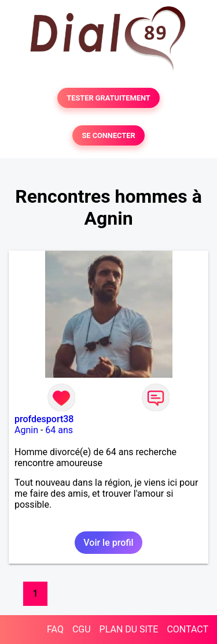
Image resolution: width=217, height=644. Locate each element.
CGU (82, 629)
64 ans (59, 430)
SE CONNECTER (108, 135)
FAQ (55, 629)
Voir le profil (108, 543)
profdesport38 (44, 419)
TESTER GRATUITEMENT (108, 98)
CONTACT (187, 629)
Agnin (26, 430)
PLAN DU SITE (129, 629)
